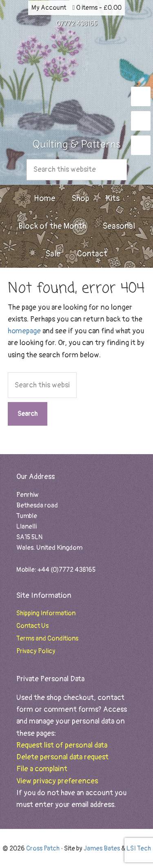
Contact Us (32, 626)
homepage (24, 331)
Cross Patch (77, 82)
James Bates (102, 848)
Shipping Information (46, 613)
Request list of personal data (62, 745)
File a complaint (42, 769)
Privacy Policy (36, 651)
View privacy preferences (57, 781)
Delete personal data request (62, 757)
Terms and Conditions (47, 638)
